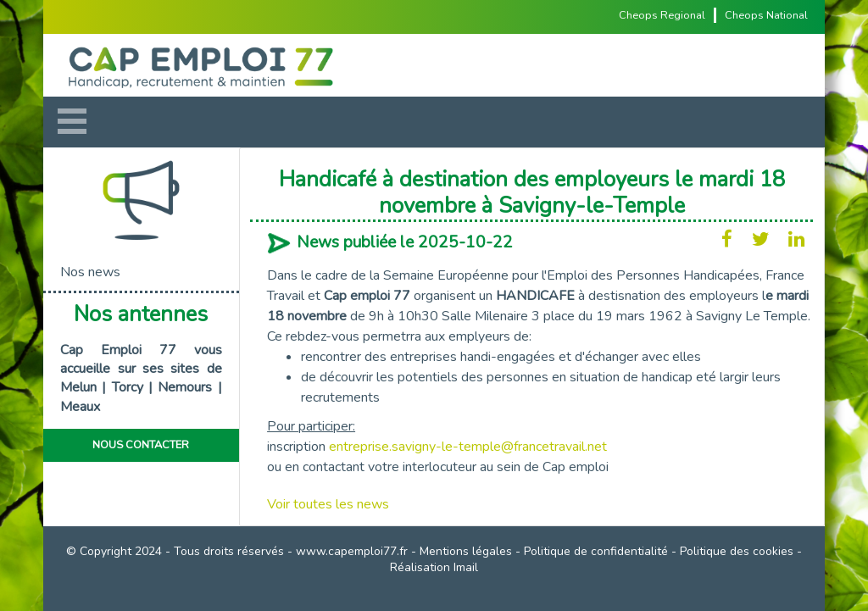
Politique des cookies (737, 551)
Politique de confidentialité (596, 551)
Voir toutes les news (328, 504)
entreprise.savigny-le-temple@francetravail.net (468, 447)
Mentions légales (466, 551)
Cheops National (766, 15)
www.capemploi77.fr (352, 551)
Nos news (90, 272)
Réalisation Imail (434, 567)
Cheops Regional (662, 15)
